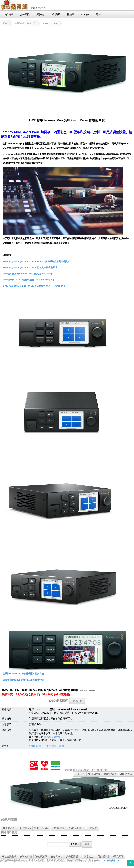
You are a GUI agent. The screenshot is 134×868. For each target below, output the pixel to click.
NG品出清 (75, 828)
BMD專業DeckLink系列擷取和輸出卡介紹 (23, 680)
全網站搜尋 (35, 746)
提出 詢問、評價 (55, 746)
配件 (5, 23)
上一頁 (80, 774)
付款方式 (110, 774)
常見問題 (118, 856)
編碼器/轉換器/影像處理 (25, 23)
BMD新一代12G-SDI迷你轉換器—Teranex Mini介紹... (29, 280)
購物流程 (26, 856)
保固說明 (72, 856)
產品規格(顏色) (52, 737)
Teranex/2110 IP (50, 23)
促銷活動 (9, 828)
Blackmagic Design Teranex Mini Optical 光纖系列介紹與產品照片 (36, 261)
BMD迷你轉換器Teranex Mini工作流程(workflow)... (28, 274)
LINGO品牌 (41, 828)
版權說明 (103, 856)
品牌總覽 (59, 828)
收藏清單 (41, 856)
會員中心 (57, 856)
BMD (40, 709)
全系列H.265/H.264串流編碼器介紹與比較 (23, 674)
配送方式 (126, 774)
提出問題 (75, 730)
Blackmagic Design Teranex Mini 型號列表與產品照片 (30, 267)
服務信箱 (110, 861)
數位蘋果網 (9, 856)
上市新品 (25, 828)
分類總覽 (91, 828)
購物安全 (88, 856)
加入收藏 (94, 774)
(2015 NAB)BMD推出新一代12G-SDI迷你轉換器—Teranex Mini (34, 286)
